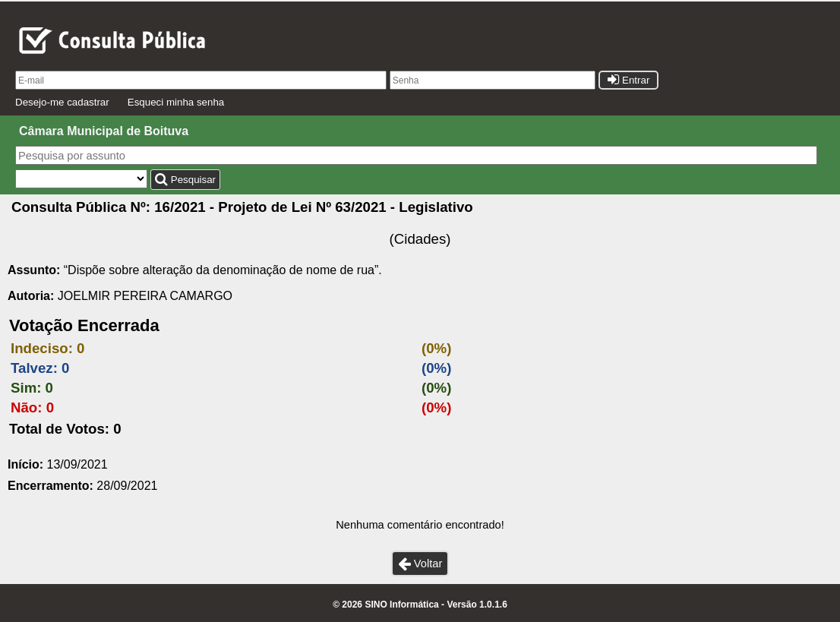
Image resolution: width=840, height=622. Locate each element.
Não (24, 407)
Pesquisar (185, 180)
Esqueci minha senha (176, 102)
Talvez (32, 368)
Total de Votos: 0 (65, 429)
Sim (24, 388)
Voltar (420, 564)
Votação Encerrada (84, 325)
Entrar (628, 80)
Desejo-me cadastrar (62, 102)
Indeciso (39, 348)
